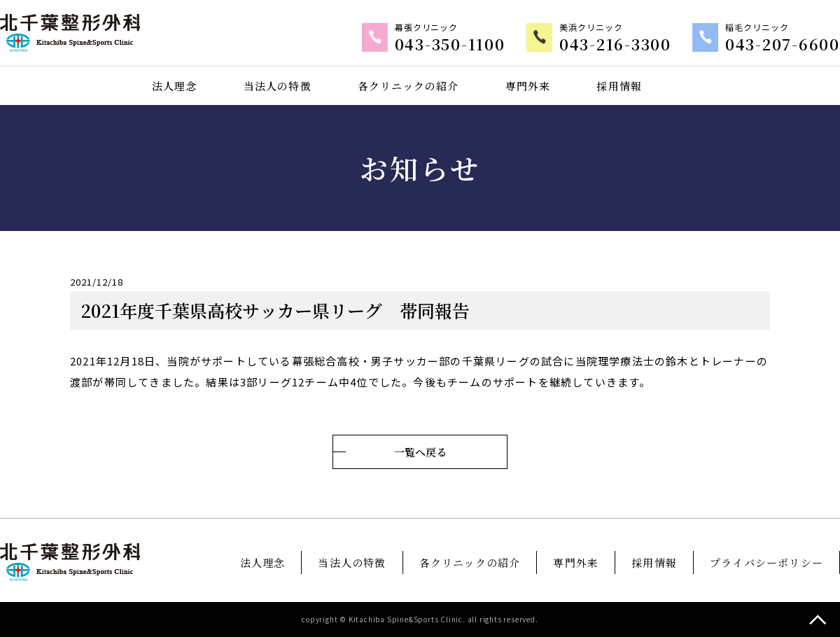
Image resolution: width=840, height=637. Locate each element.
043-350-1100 (478, 44)
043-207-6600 (789, 44)
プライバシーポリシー (766, 562)
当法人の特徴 (277, 85)
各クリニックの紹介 (408, 85)
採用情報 (620, 85)
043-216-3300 (633, 44)
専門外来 (528, 85)
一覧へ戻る (420, 451)
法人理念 (174, 85)
